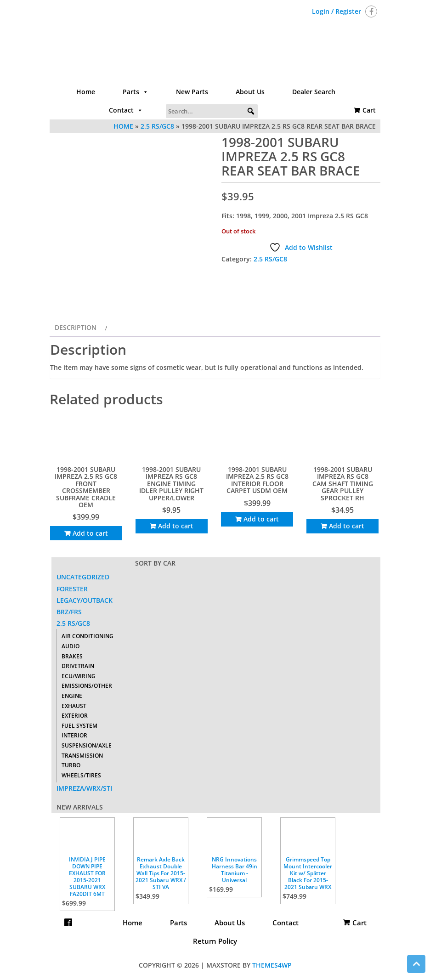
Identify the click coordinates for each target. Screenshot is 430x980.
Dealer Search (314, 92)
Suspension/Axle (87, 745)
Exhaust (74, 706)
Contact (126, 110)
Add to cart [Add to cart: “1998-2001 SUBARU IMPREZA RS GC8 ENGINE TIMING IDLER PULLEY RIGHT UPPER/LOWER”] (176, 526)
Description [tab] (76, 327)
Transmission (82, 756)
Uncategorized (83, 577)
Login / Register (337, 11)
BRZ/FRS (69, 612)
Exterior (75, 716)
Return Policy (215, 941)
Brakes (72, 656)
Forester (72, 589)
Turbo (71, 765)
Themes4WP (272, 965)
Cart (369, 110)
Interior (74, 735)
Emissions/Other (87, 686)
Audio (71, 646)
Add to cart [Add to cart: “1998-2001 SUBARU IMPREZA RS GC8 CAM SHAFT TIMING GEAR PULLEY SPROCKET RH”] (347, 526)
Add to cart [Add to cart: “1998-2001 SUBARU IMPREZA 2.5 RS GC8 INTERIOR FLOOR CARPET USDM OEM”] (261, 519)
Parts (136, 92)
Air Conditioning (88, 636)
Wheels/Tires (81, 775)
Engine (72, 696)
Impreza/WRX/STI (84, 788)
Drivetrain (78, 666)
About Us (250, 92)
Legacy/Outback (85, 600)
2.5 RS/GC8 (270, 259)
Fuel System (79, 726)
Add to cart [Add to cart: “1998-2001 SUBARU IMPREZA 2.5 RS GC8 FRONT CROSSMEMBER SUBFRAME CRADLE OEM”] (90, 533)
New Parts (192, 92)
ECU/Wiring (79, 676)
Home (86, 92)
